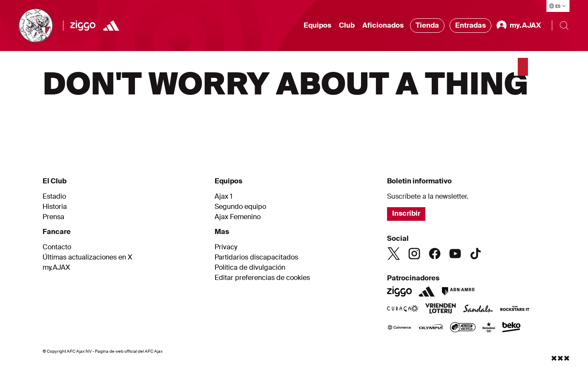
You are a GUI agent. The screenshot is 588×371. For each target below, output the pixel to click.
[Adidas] (111, 26)
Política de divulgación (250, 268)
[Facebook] (435, 254)
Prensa (53, 217)
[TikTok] (476, 254)
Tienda (427, 25)
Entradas (470, 25)
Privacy (226, 247)
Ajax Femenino (238, 217)
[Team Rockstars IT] (515, 309)
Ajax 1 (224, 197)
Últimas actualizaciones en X (87, 257)
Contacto (57, 247)
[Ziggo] (83, 26)
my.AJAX (56, 268)
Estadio (54, 197)
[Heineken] (489, 328)
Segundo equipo (240, 207)
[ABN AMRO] (458, 291)
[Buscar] (564, 26)
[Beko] (512, 328)
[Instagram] (414, 254)
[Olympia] (431, 328)
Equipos (317, 25)
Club (347, 25)
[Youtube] (455, 254)
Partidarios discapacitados (256, 257)
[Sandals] (478, 309)
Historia (55, 207)
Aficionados (383, 25)
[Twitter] (394, 254)
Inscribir (406, 213)
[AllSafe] (463, 328)
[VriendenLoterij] (440, 309)
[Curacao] (403, 309)
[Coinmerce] (399, 328)
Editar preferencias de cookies (262, 278)
